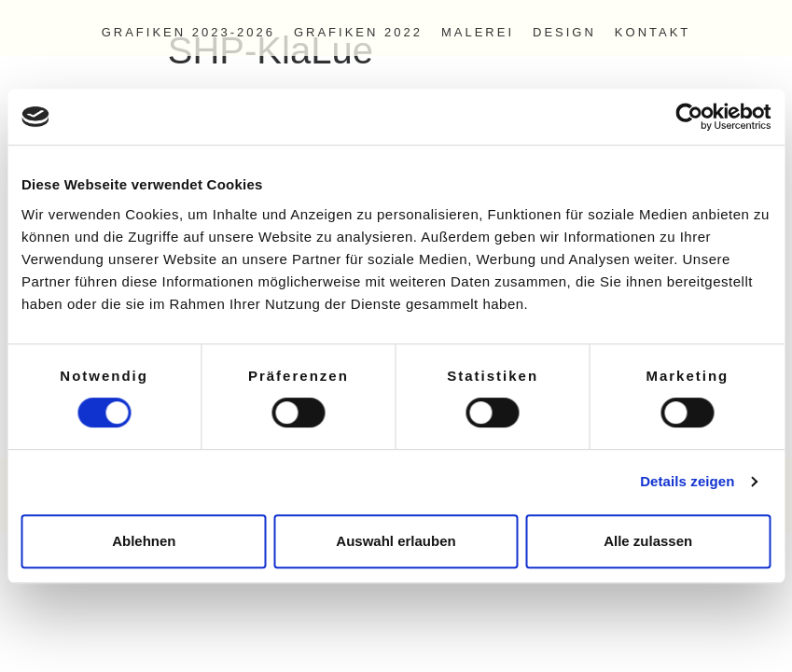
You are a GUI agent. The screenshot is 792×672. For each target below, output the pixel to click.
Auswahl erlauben (396, 541)
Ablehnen (144, 541)
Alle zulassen (648, 541)
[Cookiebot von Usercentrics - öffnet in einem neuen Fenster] (689, 117)
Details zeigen (687, 481)
